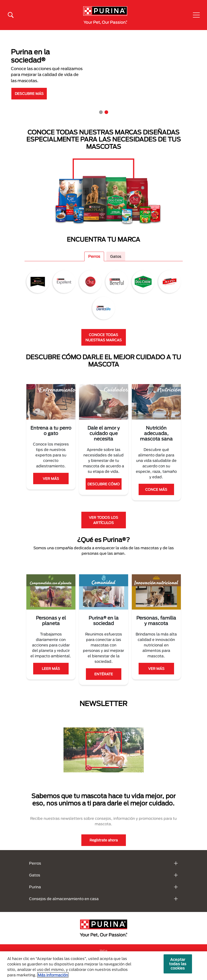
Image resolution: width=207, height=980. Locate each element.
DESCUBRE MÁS (29, 94)
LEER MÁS (51, 669)
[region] (103, 966)
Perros (94, 256)
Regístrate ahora (104, 840)
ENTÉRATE (104, 674)
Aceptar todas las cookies (178, 964)
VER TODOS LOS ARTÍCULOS (103, 520)
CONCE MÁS (156, 489)
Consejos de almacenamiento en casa (64, 899)
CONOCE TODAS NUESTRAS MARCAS (104, 337)
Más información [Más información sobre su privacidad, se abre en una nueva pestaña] (53, 975)
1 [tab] (101, 112)
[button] (196, 15)
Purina (35, 887)
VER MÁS (51, 479)
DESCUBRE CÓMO (104, 484)
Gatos (116, 256)
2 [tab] (106, 112)
